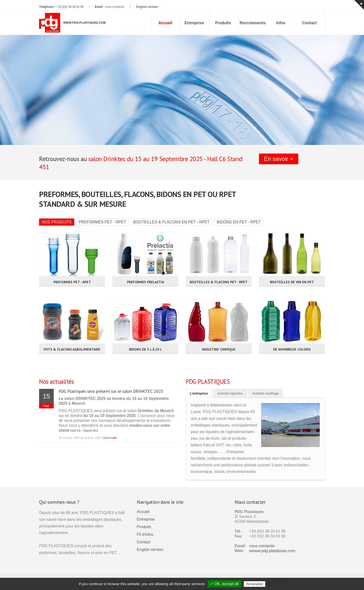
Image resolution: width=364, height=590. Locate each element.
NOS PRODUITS (57, 222)
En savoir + (279, 159)
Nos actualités (56, 382)
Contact (310, 23)
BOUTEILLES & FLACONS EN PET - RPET (171, 222)
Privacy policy (278, 584)
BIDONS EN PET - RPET (239, 222)
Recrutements (253, 23)
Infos (281, 23)
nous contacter (115, 7)
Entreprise (194, 23)
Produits (223, 23)
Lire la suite (110, 438)
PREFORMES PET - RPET (102, 222)
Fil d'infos (145, 534)
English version (150, 550)
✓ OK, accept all (224, 584)
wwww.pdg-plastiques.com (272, 551)
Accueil (143, 512)
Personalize (255, 584)
